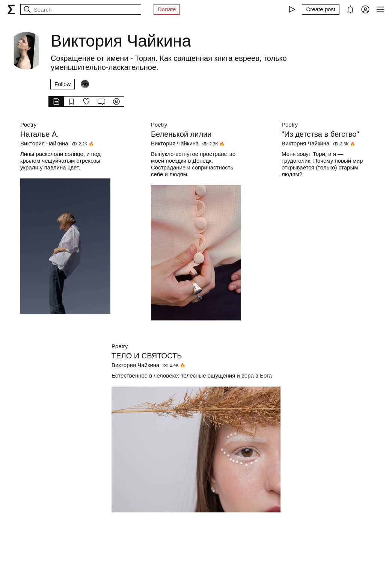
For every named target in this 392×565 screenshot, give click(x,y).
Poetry (28, 125)
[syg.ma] (11, 9)
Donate (167, 9)
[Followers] (85, 84)
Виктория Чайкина (44, 143)
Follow (63, 84)
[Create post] (321, 9)
